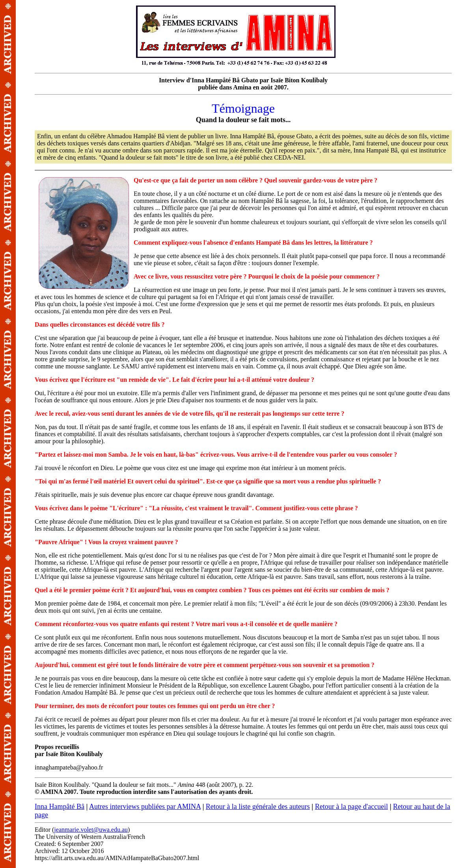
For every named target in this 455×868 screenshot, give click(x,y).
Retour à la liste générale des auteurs (258, 807)
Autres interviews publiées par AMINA (145, 807)
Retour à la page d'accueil (352, 807)
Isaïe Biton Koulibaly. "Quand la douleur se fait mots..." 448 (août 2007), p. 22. (243, 436)
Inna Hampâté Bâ (60, 807)
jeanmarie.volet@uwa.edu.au (91, 830)
